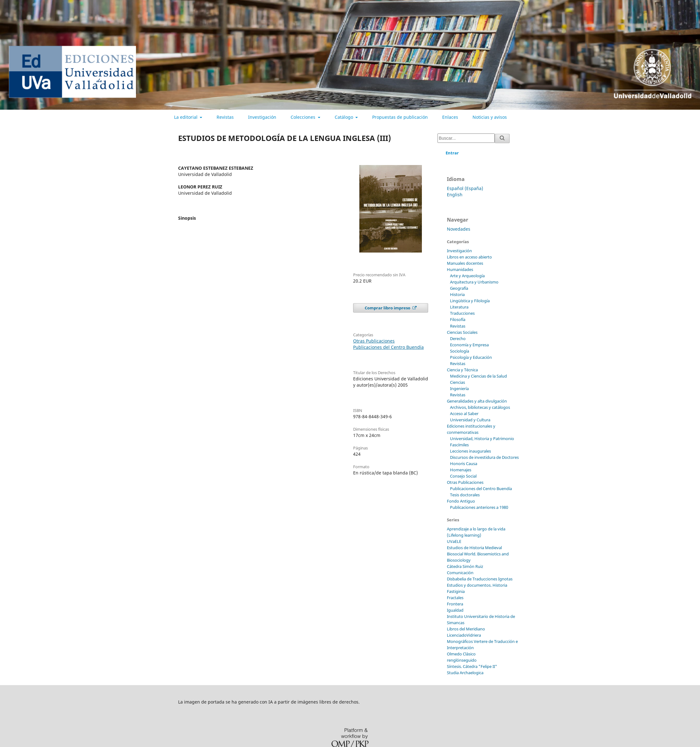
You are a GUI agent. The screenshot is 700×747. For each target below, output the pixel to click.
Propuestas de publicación (400, 117)
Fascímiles (459, 445)
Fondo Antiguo (461, 501)
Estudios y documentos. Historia (477, 585)
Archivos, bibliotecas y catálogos (480, 407)
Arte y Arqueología (467, 276)
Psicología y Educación (471, 357)
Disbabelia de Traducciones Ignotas (480, 579)
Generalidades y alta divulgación (477, 401)
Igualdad (455, 610)
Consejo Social (463, 476)
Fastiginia (456, 591)
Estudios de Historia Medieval (474, 548)
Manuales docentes (465, 263)
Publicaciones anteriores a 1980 (479, 507)
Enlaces (450, 117)
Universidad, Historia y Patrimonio (482, 439)
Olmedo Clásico (461, 654)
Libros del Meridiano (466, 629)
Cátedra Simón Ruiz (465, 566)
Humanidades (460, 269)
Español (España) (465, 188)
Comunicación (460, 573)
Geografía (459, 288)
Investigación (262, 117)
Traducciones (462, 313)
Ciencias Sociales (462, 332)
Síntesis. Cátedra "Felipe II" (472, 666)
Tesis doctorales (465, 495)
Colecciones (304, 117)
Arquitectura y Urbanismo (474, 282)
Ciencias (457, 382)
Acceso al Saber (464, 414)
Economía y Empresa (469, 345)
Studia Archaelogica (465, 673)
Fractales (455, 598)
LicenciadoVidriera (464, 635)
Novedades (459, 229)
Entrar (452, 153)
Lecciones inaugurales (470, 451)
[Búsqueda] (466, 138)
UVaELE (454, 541)
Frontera (455, 604)
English (455, 195)
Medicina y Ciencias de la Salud (478, 376)
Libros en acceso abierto (469, 257)
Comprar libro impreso (388, 308)
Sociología (460, 351)
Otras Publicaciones (374, 341)
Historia (457, 294)
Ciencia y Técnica (462, 370)
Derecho (458, 338)
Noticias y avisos (490, 117)
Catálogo (345, 117)
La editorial (186, 117)
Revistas (225, 117)
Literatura (459, 307)
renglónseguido (462, 660)
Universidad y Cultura (470, 420)
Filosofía (458, 319)
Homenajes (461, 470)
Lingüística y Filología (470, 301)
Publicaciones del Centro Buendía (388, 347)
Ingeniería (459, 389)
